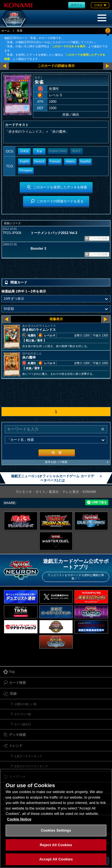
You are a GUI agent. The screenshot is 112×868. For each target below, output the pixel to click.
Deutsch (39, 161)
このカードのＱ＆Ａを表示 (69, 46)
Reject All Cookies (56, 845)
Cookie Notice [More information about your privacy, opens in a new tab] (19, 819)
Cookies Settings (56, 830)
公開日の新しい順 (25, 704)
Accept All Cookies (56, 859)
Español (85, 161)
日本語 (24, 151)
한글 (39, 151)
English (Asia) (58, 151)
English (24, 161)
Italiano (70, 161)
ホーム (6, 31)
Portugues (26, 170)
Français (55, 161)
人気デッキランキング (28, 756)
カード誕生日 (22, 724)
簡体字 (76, 151)
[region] (56, 818)
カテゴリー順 (22, 714)
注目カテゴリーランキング (31, 766)
